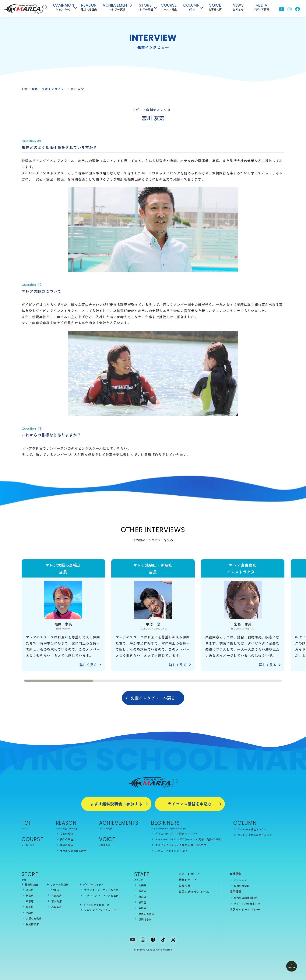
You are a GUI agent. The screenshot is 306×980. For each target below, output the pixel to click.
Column (191, 8)
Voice (215, 8)
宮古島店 (57, 901)
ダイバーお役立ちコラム (252, 829)
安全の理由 (67, 839)
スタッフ (139, 880)
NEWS (238, 8)
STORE (30, 874)
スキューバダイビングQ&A (171, 851)
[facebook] (153, 940)
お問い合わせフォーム (194, 892)
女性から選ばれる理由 (73, 851)
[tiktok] (163, 940)
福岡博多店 (32, 924)
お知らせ (185, 886)
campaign (64, 8)
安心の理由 (67, 833)
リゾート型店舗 (59, 884)
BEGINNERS (165, 823)
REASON (66, 823)
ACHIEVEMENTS (119, 823)
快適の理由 (67, 845)
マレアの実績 (106, 828)
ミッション (240, 880)
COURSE (32, 839)
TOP (25, 89)
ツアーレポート (189, 874)
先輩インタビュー (54, 89)
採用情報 (236, 892)
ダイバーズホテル (94, 884)
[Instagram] (143, 940)
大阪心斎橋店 (34, 918)
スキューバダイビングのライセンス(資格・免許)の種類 (188, 839)
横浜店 (30, 907)
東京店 (30, 901)
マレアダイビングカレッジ (100, 910)
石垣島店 (57, 907)
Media (261, 8)
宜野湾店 (57, 895)
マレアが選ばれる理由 (67, 828)
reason (89, 8)
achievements (117, 8)
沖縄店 (55, 890)
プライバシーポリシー (245, 909)
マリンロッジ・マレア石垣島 (101, 895)
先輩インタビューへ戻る (153, 698)
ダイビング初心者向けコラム (255, 835)
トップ (25, 828)
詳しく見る (88, 665)
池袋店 (30, 890)
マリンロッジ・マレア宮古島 (101, 890)
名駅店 (30, 913)
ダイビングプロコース (96, 905)
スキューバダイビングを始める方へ (169, 828)
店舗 (24, 880)
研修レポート (188, 880)
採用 (35, 89)
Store (145, 8)
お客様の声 (105, 845)
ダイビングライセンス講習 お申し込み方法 (181, 845)
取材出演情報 (242, 886)
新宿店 (30, 895)
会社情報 (236, 874)
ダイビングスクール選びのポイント (176, 833)
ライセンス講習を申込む (190, 804)
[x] (173, 940)
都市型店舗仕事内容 (246, 898)
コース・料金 (28, 845)
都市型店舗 (31, 884)
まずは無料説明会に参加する (116, 804)
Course (169, 8)
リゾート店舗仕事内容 (247, 904)
